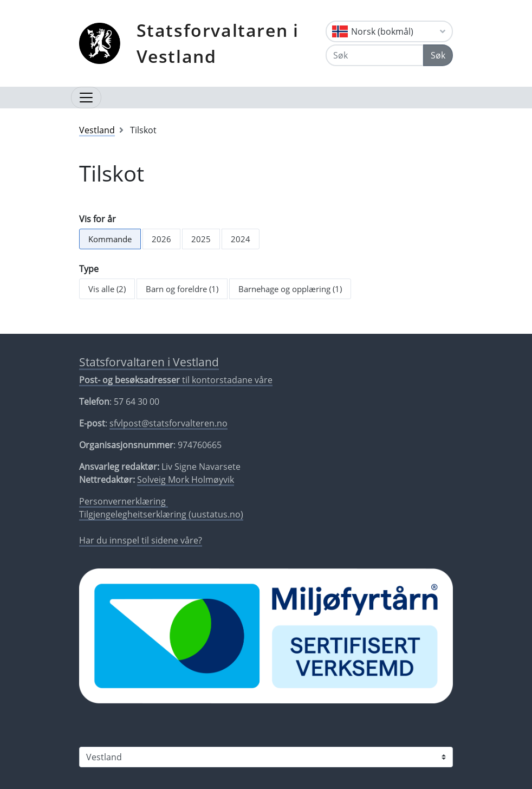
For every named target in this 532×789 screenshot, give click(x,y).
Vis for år (98, 219)
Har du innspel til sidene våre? (141, 540)
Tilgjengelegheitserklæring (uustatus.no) (161, 514)
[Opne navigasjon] (86, 98)
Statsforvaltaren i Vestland (218, 43)
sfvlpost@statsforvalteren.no (168, 423)
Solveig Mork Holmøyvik (186, 480)
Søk (438, 55)
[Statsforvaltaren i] (266, 757)
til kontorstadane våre (176, 380)
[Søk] (375, 55)
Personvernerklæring (124, 501)
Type (89, 269)
